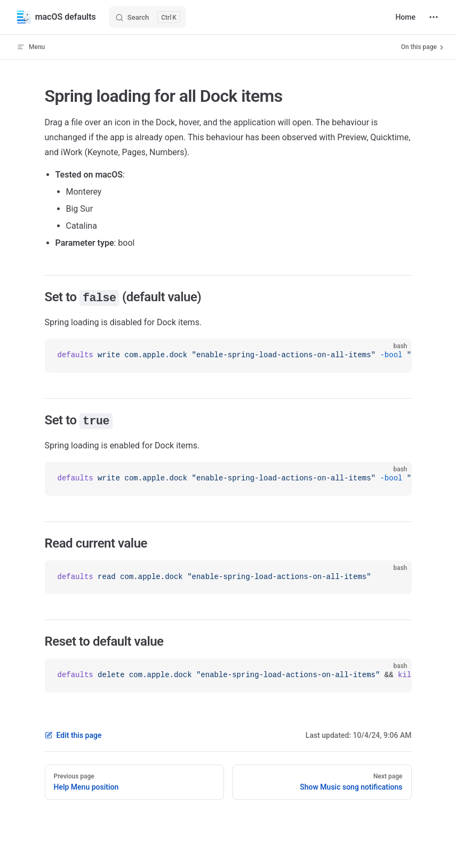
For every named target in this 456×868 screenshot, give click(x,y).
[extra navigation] (434, 17)
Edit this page (73, 735)
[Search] (147, 17)
